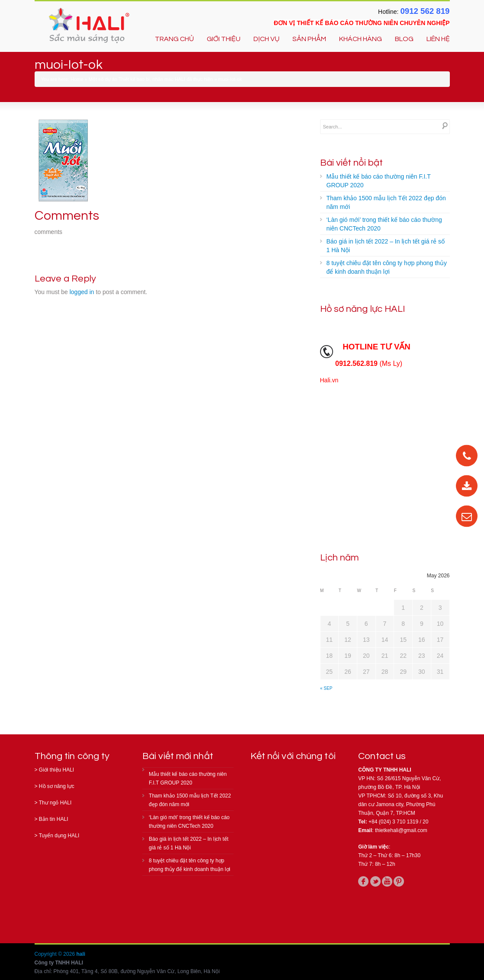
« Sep (326, 688)
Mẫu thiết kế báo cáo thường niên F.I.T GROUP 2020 (379, 181)
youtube (387, 881)
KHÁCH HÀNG (361, 39)
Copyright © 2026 (56, 954)
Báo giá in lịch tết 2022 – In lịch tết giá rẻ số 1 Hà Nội (386, 246)
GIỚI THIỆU (224, 39)
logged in (82, 292)
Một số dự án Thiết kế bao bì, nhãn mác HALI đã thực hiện (151, 79)
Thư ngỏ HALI (55, 803)
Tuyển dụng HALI (59, 836)
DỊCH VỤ (266, 39)
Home (77, 79)
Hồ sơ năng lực (57, 786)
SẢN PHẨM (309, 39)
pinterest (399, 881)
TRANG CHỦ (174, 39)
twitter (375, 881)
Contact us (382, 756)
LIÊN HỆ (438, 39)
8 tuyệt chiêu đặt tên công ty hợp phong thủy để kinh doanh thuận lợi (387, 267)
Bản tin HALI (54, 819)
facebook (363, 881)
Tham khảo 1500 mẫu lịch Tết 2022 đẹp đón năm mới (386, 202)
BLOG (404, 39)
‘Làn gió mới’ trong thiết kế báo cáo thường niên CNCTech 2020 (384, 224)
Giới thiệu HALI (56, 770)
